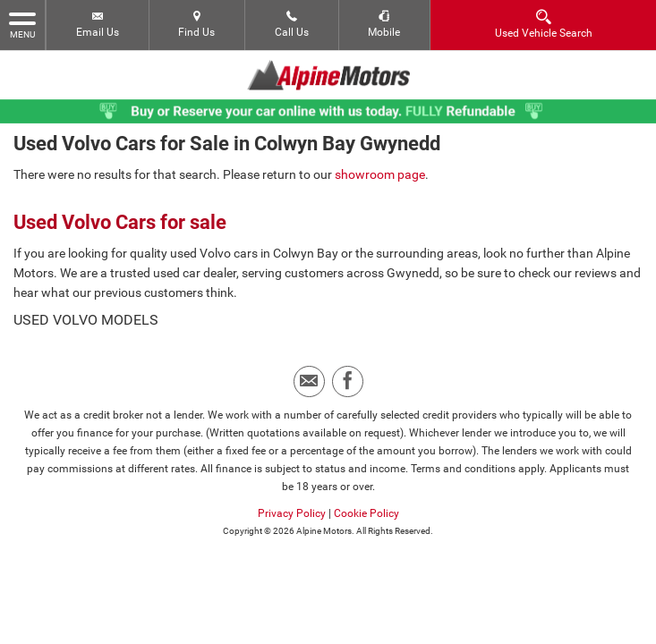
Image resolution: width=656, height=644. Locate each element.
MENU (22, 24)
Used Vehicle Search (544, 24)
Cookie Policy (366, 508)
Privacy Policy (292, 508)
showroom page (380, 169)
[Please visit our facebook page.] (348, 376)
